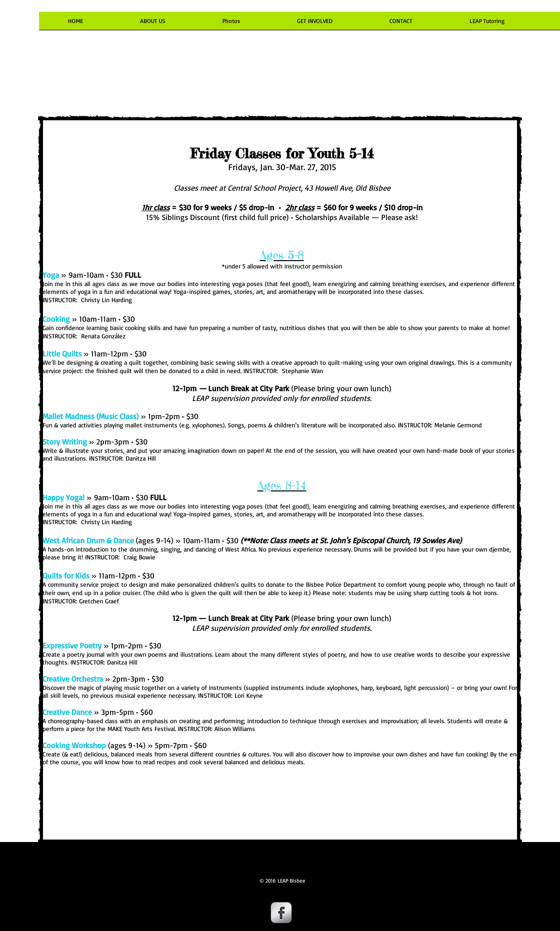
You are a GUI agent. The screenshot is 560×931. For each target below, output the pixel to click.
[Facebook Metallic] (281, 913)
